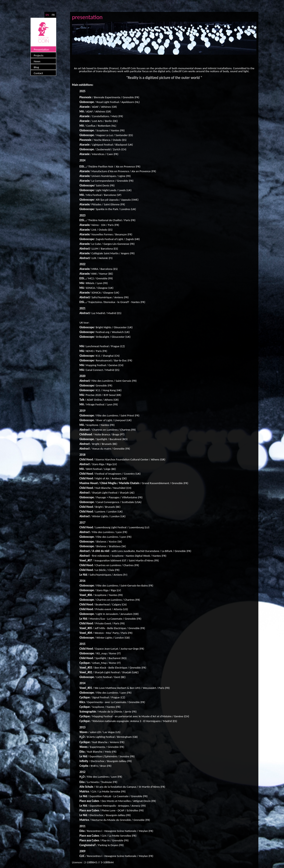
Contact (38, 73)
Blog (36, 67)
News (37, 61)
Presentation (41, 50)
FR (53, 15)
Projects (39, 55)
